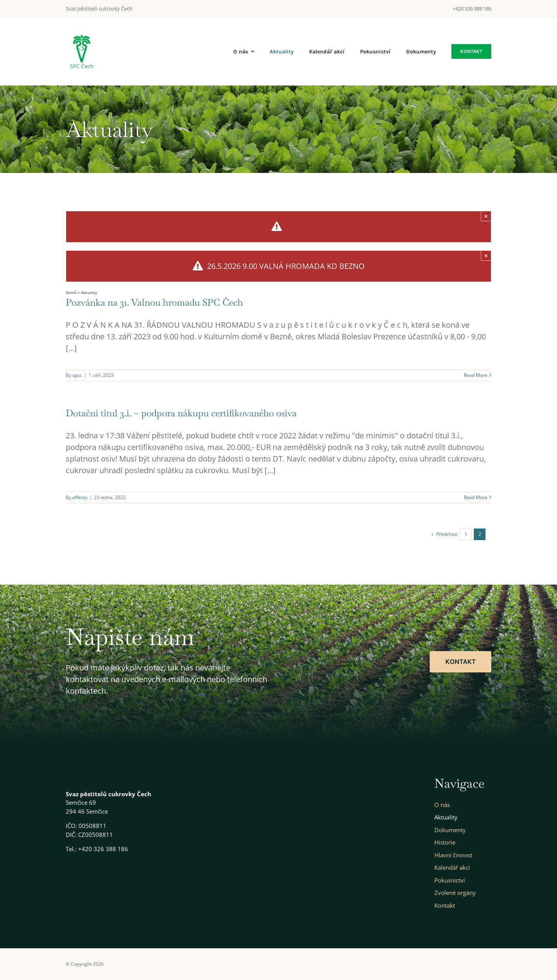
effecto (80, 497)
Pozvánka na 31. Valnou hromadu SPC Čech (154, 302)
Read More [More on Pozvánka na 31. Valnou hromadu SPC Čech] (476, 375)
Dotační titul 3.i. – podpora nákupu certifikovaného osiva (181, 413)
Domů (71, 292)
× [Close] (486, 216)
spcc (77, 375)
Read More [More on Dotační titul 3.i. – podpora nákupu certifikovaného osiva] (476, 497)
